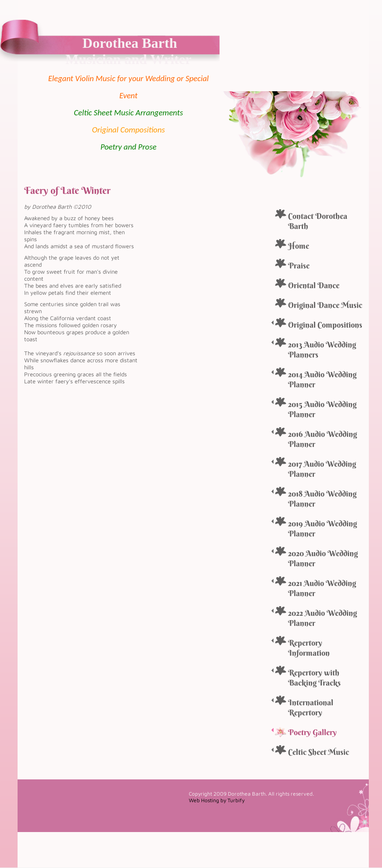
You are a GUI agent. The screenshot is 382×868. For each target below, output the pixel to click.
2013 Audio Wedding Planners (322, 350)
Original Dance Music (325, 305)
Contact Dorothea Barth (318, 221)
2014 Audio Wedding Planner (322, 379)
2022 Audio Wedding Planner (323, 618)
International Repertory (311, 707)
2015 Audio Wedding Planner (322, 409)
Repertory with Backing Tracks (314, 678)
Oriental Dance (314, 285)
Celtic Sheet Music (319, 752)
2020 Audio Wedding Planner (323, 558)
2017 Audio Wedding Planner (322, 469)
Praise (299, 266)
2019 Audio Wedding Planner (323, 529)
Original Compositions (325, 325)
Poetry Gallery (312, 732)
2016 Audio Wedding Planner (323, 439)
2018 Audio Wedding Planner (322, 499)
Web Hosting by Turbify (217, 800)
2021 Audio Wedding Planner (322, 588)
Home (299, 246)
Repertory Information (309, 648)
